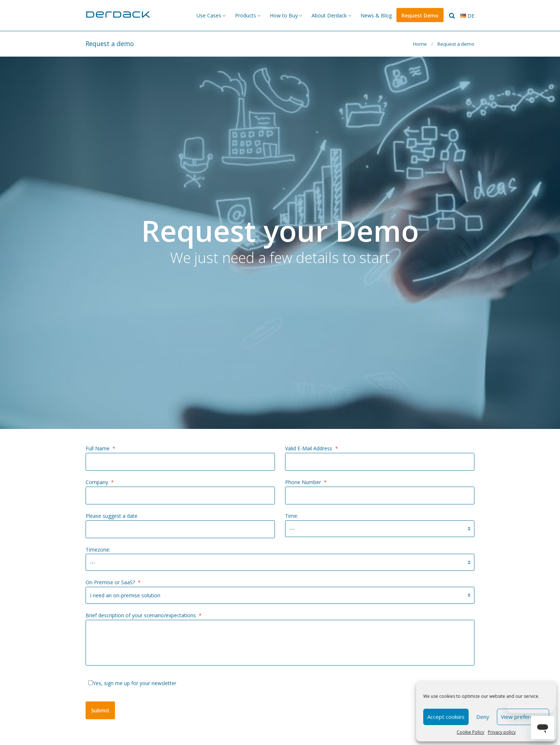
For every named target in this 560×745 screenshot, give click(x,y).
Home (420, 44)
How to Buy (284, 15)
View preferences (523, 717)
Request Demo (420, 15)
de (467, 16)
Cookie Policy (470, 732)
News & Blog (376, 15)
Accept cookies (446, 717)
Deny (483, 717)
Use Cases (209, 15)
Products (246, 15)
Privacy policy (502, 732)
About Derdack (329, 15)
